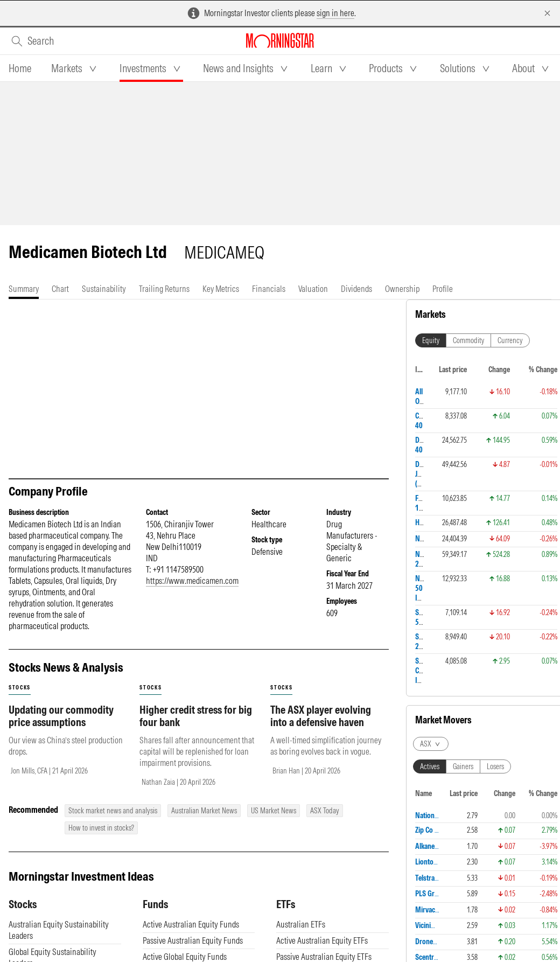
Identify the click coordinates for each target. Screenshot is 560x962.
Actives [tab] (430, 766)
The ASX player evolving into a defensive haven (321, 716)
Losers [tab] (495, 766)
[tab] (20, 68)
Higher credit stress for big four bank (196, 716)
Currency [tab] (510, 340)
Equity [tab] (431, 340)
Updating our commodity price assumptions (61, 716)
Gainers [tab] (463, 766)
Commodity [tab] (468, 340)
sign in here (335, 13)
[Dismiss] (547, 13)
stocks (20, 688)
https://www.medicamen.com (192, 581)
